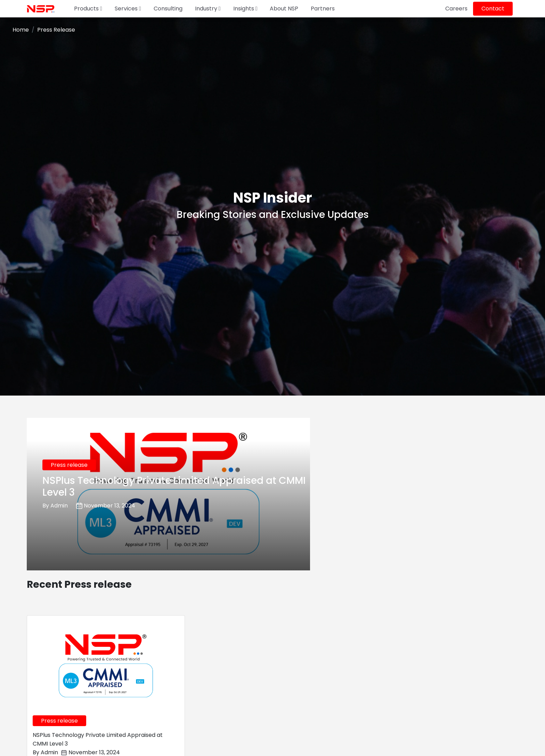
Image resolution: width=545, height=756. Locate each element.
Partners (323, 9)
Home (21, 30)
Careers (456, 9)
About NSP (284, 9)
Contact (493, 9)
